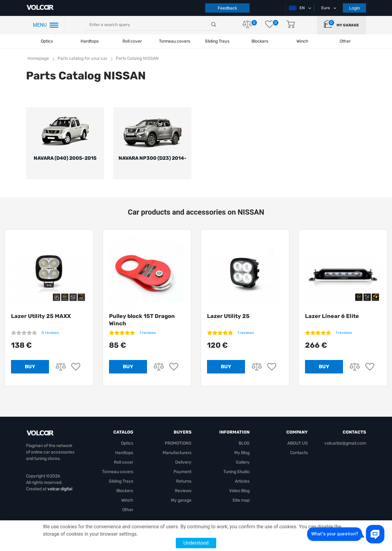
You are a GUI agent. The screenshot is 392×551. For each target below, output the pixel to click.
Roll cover (132, 41)
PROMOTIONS (178, 443)
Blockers (125, 491)
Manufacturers (177, 453)
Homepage (38, 58)
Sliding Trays (217, 41)
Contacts (299, 453)
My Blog (242, 453)
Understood (196, 543)
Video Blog (239, 491)
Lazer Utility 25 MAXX (41, 316)
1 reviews (148, 333)
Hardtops (90, 41)
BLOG (244, 443)
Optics (47, 41)
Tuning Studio (236, 472)
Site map (241, 500)
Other (128, 510)
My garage (348, 25)
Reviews (183, 491)
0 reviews (50, 333)
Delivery (183, 462)
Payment (183, 472)
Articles (242, 481)
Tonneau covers (175, 41)
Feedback (227, 8)
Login (354, 8)
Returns (184, 481)
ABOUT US (298, 443)
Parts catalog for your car (82, 58)
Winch (127, 500)
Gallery (243, 462)
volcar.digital (60, 489)
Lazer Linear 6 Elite (332, 316)
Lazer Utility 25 (228, 316)
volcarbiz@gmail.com (345, 443)
